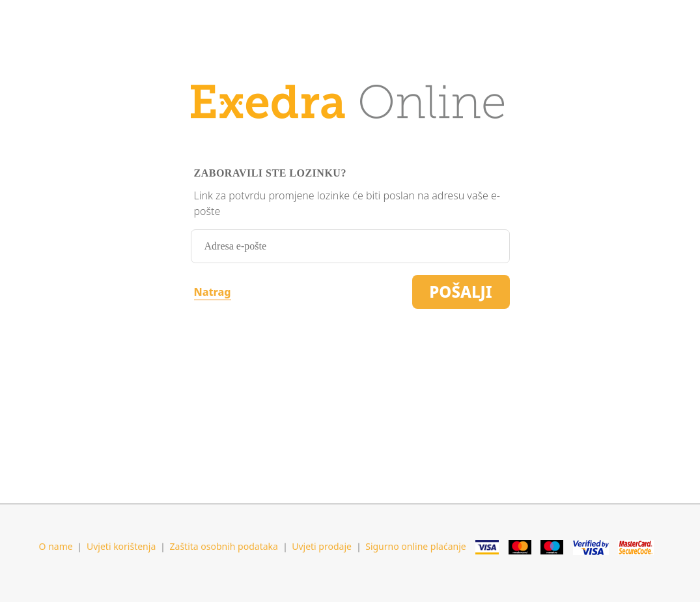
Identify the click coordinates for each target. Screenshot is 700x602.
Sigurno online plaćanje (415, 546)
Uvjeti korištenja (121, 546)
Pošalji (460, 292)
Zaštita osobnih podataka (224, 546)
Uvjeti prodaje (322, 546)
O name (56, 546)
